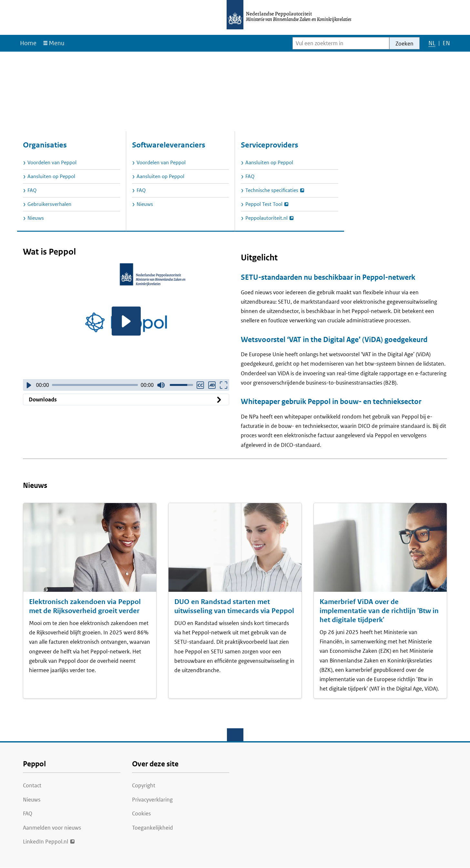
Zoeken (404, 44)
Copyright (144, 785)
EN (446, 45)
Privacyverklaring (152, 800)
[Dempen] (161, 385)
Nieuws (32, 800)
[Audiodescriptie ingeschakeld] (212, 385)
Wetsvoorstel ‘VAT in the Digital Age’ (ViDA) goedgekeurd (334, 340)
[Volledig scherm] (223, 385)
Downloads (126, 400)
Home (28, 43)
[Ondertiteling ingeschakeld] (200, 385)
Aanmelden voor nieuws (52, 828)
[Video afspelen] (126, 321)
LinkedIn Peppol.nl (46, 841)
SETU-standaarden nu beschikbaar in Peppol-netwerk (328, 277)
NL (432, 45)
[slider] (95, 385)
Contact (32, 785)
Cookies (141, 813)
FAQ (28, 813)
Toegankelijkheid (153, 828)
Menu (57, 43)
